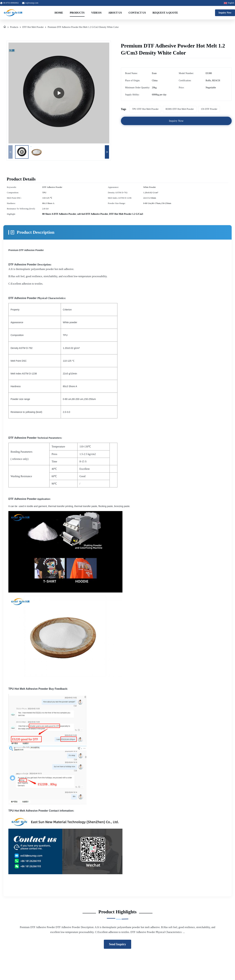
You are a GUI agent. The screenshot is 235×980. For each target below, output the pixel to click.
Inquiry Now (225, 13)
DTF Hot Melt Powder (33, 27)
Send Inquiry (118, 944)
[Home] (5, 27)
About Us (115, 13)
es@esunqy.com (32, 3)
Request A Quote (165, 13)
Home (59, 13)
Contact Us (137, 13)
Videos (96, 13)
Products (77, 13)
